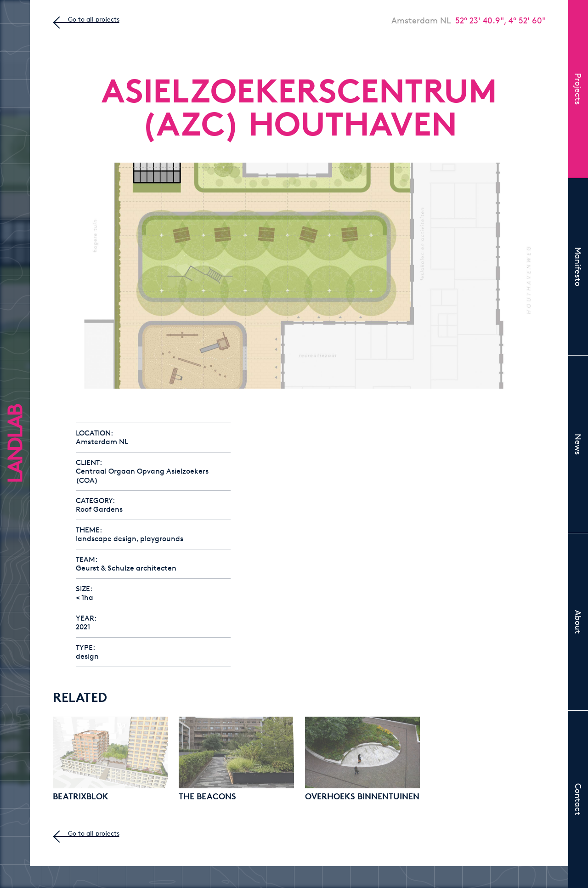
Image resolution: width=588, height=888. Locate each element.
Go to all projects (94, 19)
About (578, 622)
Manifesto (578, 267)
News (578, 444)
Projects (578, 89)
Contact (578, 799)
